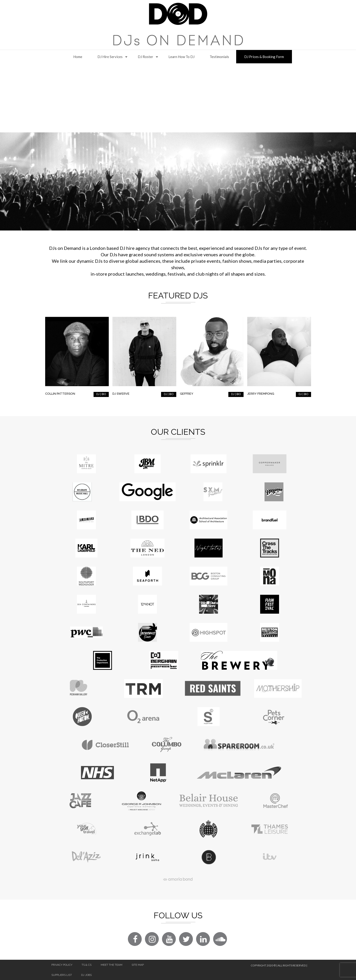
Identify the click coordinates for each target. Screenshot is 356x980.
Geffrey (187, 394)
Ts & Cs (87, 965)
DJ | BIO (101, 394)
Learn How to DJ (181, 57)
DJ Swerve (121, 394)
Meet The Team (112, 965)
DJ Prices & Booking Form (264, 57)
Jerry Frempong (261, 394)
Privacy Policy (62, 965)
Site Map (138, 965)
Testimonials (219, 57)
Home (78, 57)
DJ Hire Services (110, 57)
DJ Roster (146, 57)
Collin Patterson (60, 394)
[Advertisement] (178, 98)
